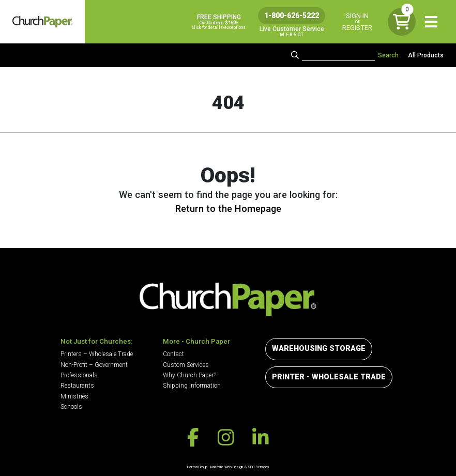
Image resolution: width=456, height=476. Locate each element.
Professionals (79, 375)
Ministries (74, 396)
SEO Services (259, 467)
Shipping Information (192, 386)
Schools (71, 407)
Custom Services (186, 365)
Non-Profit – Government (94, 365)
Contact (173, 354)
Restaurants (77, 386)
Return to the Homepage (228, 209)
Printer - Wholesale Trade (329, 377)
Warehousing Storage (319, 349)
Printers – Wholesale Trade (97, 354)
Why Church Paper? (189, 375)
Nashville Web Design (227, 467)
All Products (426, 55)
